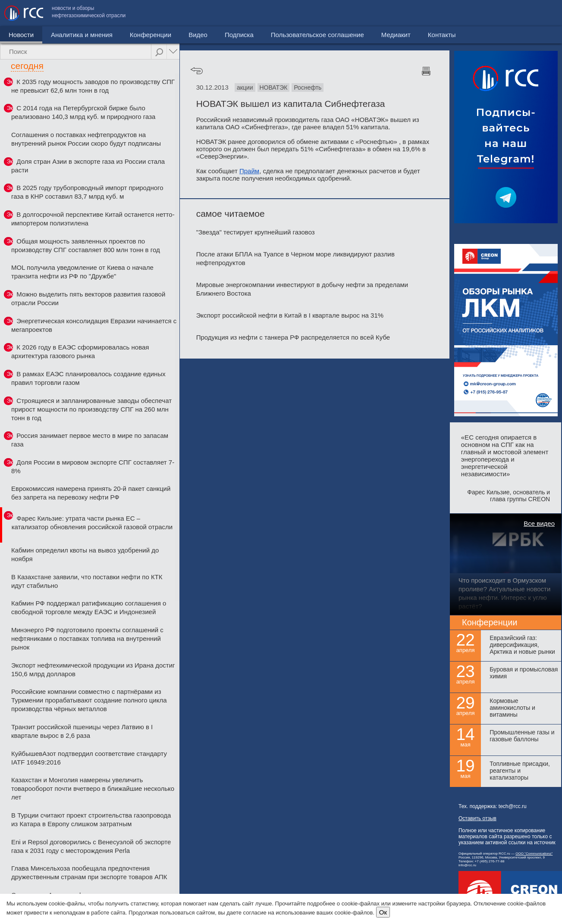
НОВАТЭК (274, 87)
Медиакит (493, 13)
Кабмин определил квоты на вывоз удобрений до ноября (85, 554)
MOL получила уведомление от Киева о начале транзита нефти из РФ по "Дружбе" (82, 272)
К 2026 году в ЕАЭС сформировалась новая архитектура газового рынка (80, 351)
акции (245, 87)
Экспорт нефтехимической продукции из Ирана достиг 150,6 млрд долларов (93, 670)
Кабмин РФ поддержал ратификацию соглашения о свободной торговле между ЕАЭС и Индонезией (89, 607)
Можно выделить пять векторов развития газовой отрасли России (88, 298)
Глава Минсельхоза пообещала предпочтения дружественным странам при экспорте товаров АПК (89, 872)
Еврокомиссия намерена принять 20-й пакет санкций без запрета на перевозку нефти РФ (91, 493)
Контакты (539, 13)
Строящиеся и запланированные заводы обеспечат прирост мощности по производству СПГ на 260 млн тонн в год (91, 409)
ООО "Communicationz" (534, 854)
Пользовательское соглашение (415, 13)
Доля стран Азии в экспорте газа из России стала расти (88, 166)
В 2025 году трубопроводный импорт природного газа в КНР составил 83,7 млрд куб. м (87, 192)
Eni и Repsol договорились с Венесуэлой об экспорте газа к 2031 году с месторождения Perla (91, 846)
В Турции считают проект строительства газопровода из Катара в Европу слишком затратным (91, 819)
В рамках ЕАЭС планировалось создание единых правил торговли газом (88, 378)
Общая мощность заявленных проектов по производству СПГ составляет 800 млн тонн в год (86, 245)
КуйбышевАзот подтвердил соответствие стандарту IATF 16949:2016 (89, 758)
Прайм (249, 171)
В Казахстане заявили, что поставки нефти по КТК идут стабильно (87, 581)
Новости (21, 35)
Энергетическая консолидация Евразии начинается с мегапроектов (94, 325)
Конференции (151, 35)
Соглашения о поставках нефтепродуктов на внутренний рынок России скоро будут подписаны (86, 139)
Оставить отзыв (477, 818)
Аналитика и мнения (82, 35)
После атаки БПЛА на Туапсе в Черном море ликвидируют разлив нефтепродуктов (295, 258)
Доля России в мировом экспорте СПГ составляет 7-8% (93, 467)
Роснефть (308, 87)
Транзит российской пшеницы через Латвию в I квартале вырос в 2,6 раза (82, 731)
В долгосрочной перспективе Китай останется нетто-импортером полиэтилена (93, 219)
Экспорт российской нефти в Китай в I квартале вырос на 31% (290, 315)
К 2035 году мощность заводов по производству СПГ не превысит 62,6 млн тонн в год (93, 86)
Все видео (539, 523)
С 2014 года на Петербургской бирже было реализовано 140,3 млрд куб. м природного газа (83, 112)
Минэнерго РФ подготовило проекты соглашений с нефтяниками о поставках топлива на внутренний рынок (87, 638)
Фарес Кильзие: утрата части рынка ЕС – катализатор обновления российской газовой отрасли (92, 523)
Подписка (239, 35)
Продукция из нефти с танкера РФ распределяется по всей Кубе (293, 337)
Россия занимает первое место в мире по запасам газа (90, 440)
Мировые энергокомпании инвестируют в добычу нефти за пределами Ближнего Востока (302, 289)
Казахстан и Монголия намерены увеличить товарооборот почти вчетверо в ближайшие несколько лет (93, 788)
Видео (198, 35)
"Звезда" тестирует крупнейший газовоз (256, 232)
